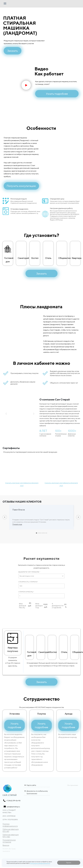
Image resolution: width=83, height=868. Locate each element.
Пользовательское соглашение (8, 841)
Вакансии (4, 845)
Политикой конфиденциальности (40, 863)
